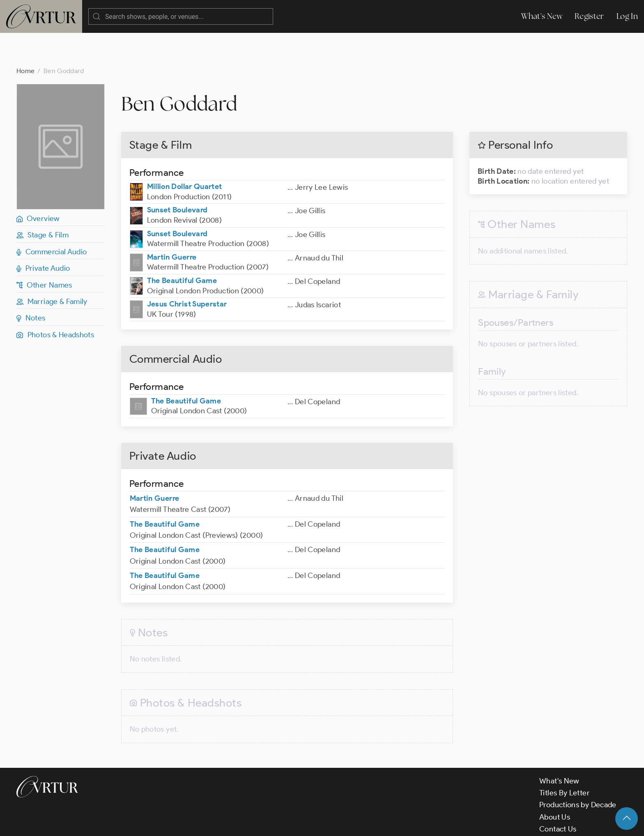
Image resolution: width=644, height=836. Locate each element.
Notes (31, 285)
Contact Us (558, 796)
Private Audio (43, 235)
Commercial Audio (52, 219)
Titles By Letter (565, 760)
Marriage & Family (52, 269)
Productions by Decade (578, 772)
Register (589, 16)
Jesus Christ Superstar (187, 271)
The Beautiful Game (182, 248)
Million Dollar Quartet (185, 154)
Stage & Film (43, 202)
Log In (627, 16)
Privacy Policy (210, 822)
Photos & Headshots (55, 302)
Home (25, 38)
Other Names (44, 252)
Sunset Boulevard (177, 177)
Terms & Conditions (148, 822)
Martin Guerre (172, 224)
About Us (555, 784)
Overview (38, 186)
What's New (542, 16)
